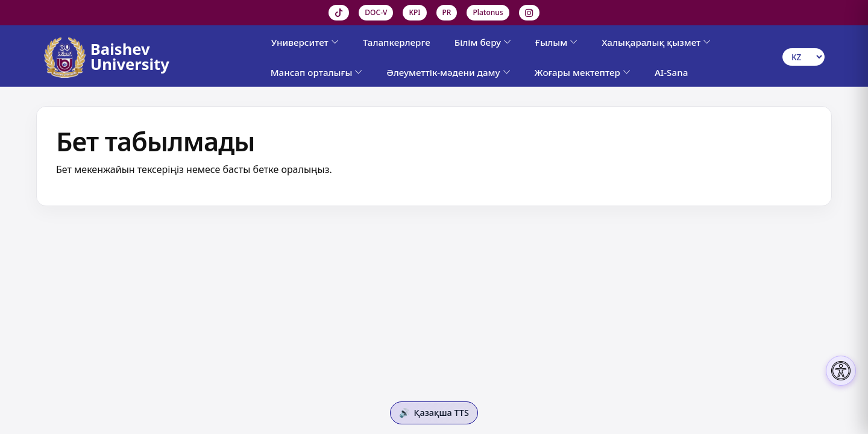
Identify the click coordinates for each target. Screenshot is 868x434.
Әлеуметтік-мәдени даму (448, 72)
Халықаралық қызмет (656, 42)
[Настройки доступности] (841, 371)
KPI (414, 12)
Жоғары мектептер (583, 72)
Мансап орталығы (317, 72)
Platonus (488, 12)
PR (447, 12)
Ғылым (556, 42)
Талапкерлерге (397, 42)
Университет (305, 42)
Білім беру (483, 42)
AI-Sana (671, 72)
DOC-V (376, 12)
